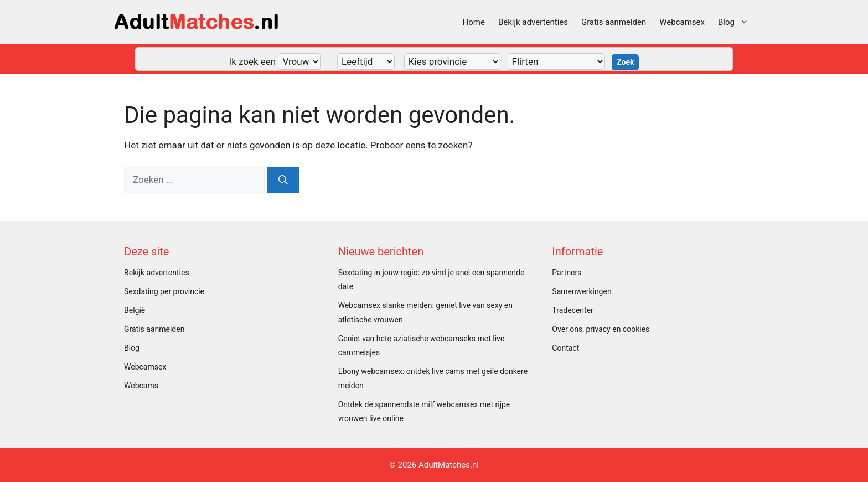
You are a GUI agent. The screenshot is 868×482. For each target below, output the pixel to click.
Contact (565, 348)
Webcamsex (682, 22)
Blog (737, 22)
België (135, 310)
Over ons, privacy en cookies (601, 329)
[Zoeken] (283, 180)
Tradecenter (572, 310)
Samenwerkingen (582, 291)
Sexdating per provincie (164, 291)
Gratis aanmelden (614, 22)
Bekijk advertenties (533, 22)
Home (474, 22)
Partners (567, 273)
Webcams (141, 386)
